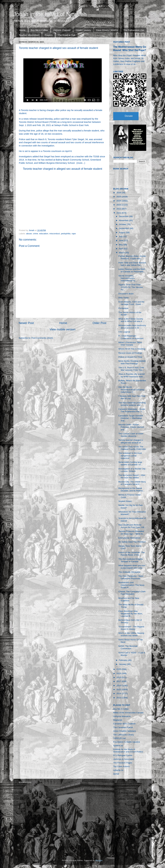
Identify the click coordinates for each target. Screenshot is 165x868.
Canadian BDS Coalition (124, 724)
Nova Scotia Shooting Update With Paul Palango (132, 362)
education (44, 234)
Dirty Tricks (124, 298)
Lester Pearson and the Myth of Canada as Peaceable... (132, 270)
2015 (119, 689)
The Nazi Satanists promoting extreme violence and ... (132, 404)
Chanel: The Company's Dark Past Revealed (132, 593)
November (124, 220)
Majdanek (118, 720)
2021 (119, 213)
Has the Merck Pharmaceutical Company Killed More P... (132, 389)
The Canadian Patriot (123, 727)
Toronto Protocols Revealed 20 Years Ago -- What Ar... (132, 532)
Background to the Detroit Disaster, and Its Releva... (131, 489)
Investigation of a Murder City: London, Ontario (132, 470)
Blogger (99, 860)
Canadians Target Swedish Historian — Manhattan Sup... (131, 418)
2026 (119, 193)
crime (36, 234)
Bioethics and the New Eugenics (129, 599)
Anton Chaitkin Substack (125, 731)
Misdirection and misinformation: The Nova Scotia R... (131, 585)
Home (22, 30)
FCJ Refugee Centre (123, 755)
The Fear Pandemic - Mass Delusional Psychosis (131, 577)
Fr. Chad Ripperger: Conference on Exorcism (131, 337)
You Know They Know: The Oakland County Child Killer (132, 448)
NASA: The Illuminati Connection (128, 647)
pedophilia (66, 234)
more (80, 163)
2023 (119, 205)
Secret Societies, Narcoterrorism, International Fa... (128, 278)
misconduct (55, 234)
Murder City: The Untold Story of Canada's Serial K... (132, 483)
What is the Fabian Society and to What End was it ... (131, 320)
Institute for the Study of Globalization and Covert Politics (128, 750)
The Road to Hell (67, 35)
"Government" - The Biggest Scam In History (131, 628)
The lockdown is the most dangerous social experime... (130, 456)
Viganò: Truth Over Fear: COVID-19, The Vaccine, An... (131, 287)
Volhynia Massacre (122, 716)
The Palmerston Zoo (134, 30)
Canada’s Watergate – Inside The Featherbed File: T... (132, 410)
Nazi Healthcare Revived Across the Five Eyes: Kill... (132, 526)
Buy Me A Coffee (39, 30)
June (121, 240)
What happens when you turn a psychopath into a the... (132, 567)
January (123, 664)
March (122, 253)
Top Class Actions (121, 766)
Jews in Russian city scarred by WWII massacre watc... (132, 375)
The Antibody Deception (129, 572)
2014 (119, 693)
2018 (119, 677)
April (121, 249)
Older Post (99, 323)
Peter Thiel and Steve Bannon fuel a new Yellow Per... (132, 264)
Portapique (123, 308)
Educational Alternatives (130, 538)
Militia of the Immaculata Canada (128, 713)
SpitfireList (118, 746)
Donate (129, 116)
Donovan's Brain (126, 294)
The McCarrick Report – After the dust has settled (132, 476)
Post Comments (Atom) (42, 338)
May (121, 245)
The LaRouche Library (124, 735)
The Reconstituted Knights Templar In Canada (131, 560)
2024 (119, 201)
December (124, 216)
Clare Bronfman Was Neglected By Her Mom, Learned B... (131, 614)
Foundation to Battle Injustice (127, 742)
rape (74, 234)
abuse (29, 234)
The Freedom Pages (123, 763)
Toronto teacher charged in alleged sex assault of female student (62, 169)
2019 (119, 673)
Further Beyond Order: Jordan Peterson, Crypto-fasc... (132, 257)
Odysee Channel (62, 30)
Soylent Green (125, 501)
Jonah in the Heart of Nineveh (50, 14)
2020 (119, 669)
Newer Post (26, 323)
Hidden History (83, 30)
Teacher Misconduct (29, 35)
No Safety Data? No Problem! (132, 542)
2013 (119, 698)
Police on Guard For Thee (130, 357)
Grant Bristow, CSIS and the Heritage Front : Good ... (131, 303)
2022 (119, 209)
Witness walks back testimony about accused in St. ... (132, 327)
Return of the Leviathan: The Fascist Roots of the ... (132, 554)
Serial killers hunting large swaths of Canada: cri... (130, 463)
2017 (119, 681)
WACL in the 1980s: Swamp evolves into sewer (131, 634)
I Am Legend (124, 332)
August (122, 232)
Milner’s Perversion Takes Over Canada (130, 344)
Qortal (116, 774)
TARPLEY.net (119, 738)
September (124, 228)
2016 (119, 685)
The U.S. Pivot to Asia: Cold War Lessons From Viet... (131, 369)
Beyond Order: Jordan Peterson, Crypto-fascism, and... (132, 427)
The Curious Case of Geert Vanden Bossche (131, 435)
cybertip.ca (118, 770)
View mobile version (63, 329)
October (123, 224)
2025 (119, 197)
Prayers (49, 35)
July (121, 236)
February (123, 660)
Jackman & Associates (124, 759)
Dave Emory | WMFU (107, 30)
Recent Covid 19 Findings (130, 353)
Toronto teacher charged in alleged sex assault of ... (131, 441)
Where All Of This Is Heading (132, 349)
